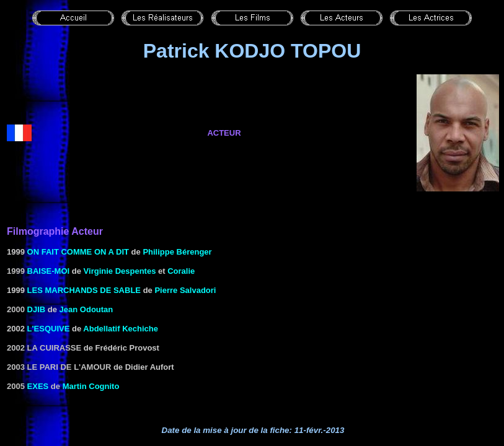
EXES (38, 386)
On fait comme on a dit (78, 252)
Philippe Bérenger (177, 252)
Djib (37, 309)
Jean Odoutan (86, 309)
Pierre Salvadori (185, 290)
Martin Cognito (91, 386)
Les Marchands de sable (84, 290)
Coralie (181, 271)
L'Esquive (49, 329)
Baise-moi (49, 271)
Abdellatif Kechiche (121, 329)
